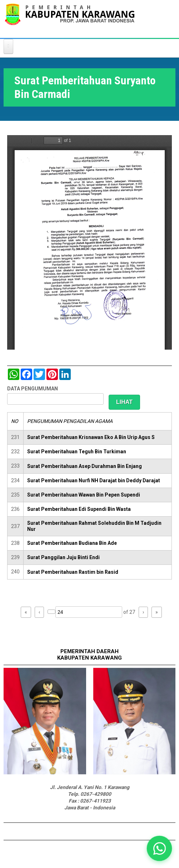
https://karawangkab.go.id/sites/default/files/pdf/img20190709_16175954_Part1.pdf (89, 242)
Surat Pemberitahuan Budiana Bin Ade (72, 543)
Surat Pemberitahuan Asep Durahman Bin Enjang (84, 466)
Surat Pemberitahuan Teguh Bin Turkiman (77, 452)
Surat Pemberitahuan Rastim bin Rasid (73, 572)
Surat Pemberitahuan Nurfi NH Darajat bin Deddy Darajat (94, 480)
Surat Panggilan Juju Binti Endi (63, 557)
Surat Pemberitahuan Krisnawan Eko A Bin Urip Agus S (91, 437)
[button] (159, 848)
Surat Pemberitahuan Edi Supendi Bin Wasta (79, 509)
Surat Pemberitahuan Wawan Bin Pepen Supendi (84, 495)
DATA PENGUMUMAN (33, 389)
